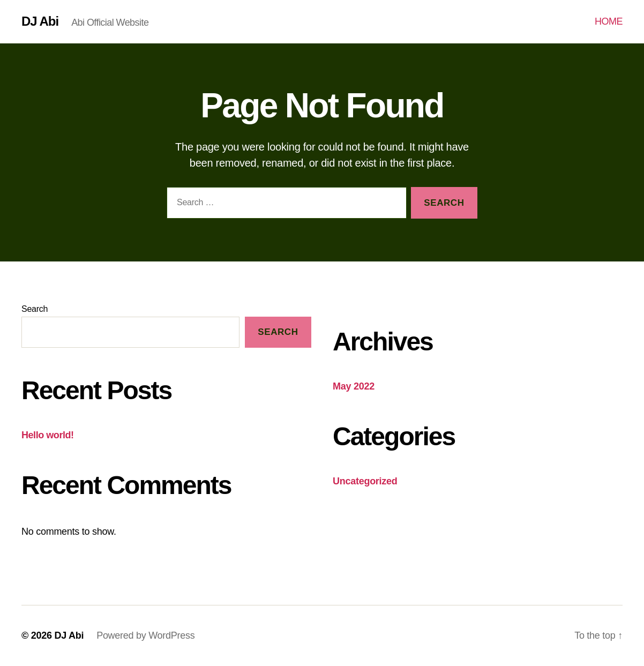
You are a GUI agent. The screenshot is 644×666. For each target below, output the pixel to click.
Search (35, 309)
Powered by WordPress (145, 635)
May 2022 (354, 386)
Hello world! (48, 435)
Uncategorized (365, 481)
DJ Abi (40, 21)
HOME (609, 21)
